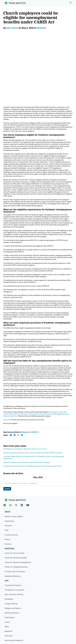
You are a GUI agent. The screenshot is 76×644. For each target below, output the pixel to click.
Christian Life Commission (15, 518)
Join (6, 591)
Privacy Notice (9, 625)
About (8, 458)
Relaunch (41, 28)
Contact (6, 630)
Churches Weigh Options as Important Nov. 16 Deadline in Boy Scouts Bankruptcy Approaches (34, 403)
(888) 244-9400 (9, 635)
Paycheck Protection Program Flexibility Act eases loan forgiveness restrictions (32, 412)
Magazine (8, 577)
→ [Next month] (71, 423)
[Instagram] (10, 451)
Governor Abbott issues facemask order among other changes (27, 408)
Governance (9, 467)
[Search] (69, 603)
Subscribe (7, 366)
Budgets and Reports (13, 554)
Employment (10, 564)
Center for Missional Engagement (18, 508)
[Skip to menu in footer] (70, 3)
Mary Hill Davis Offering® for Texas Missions (26, 360)
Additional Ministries (13, 522)
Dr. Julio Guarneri (11, 481)
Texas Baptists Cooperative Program (53, 615)
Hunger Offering (11, 550)
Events (7, 568)
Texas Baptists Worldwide (51, 360)
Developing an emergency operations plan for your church (25, 395)
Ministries (10, 495)
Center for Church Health (15, 499)
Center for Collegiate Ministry (16, 513)
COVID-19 (35, 378)
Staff (6, 476)
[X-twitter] (16, 451)
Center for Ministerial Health (16, 504)
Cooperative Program (13, 531)
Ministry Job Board (12, 559)
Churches (8, 472)
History (7, 486)
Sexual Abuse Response (14, 587)
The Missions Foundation (14, 536)
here (29, 109)
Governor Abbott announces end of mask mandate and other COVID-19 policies (33, 399)
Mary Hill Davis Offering (14, 541)
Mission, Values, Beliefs (14, 462)
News (7, 573)
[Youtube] (28, 451)
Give (7, 527)
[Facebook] (5, 451)
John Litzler (12, 28)
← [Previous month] (5, 423)
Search (7, 435)
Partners (8, 490)
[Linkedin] (22, 451)
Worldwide (9, 545)
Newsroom (8, 621)
